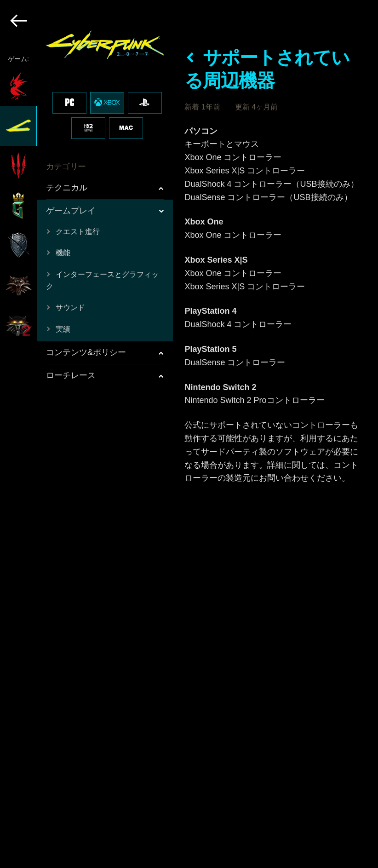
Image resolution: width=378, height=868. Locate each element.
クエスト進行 (78, 232)
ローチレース (71, 375)
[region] (87, 434)
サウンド (70, 308)
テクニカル (67, 188)
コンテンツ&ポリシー (86, 352)
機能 (63, 253)
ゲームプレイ (71, 211)
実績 (63, 329)
